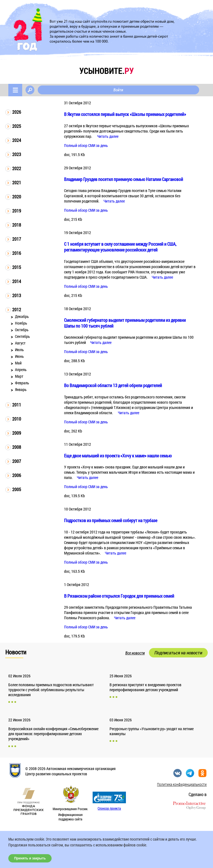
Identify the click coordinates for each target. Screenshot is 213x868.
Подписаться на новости (178, 653)
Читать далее (108, 136)
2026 (17, 112)
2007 (17, 461)
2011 (17, 405)
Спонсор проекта (109, 808)
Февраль (22, 383)
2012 (17, 309)
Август (20, 343)
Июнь (19, 356)
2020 (17, 197)
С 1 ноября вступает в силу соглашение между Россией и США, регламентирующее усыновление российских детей (120, 247)
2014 (17, 281)
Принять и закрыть (30, 858)
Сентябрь (22, 336)
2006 (17, 475)
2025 (17, 126)
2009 (17, 433)
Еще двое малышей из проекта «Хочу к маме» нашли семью (118, 456)
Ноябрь (21, 323)
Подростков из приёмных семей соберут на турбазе (111, 520)
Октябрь (22, 330)
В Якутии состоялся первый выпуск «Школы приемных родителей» (125, 114)
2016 (17, 253)
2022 (17, 168)
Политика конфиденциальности (182, 784)
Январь (21, 389)
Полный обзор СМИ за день (86, 145)
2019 (17, 211)
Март (19, 376)
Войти (118, 90)
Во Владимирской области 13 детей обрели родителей (113, 385)
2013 (17, 295)
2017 (17, 239)
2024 (17, 140)
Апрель (21, 370)
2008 (17, 447)
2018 (17, 225)
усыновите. (106, 71)
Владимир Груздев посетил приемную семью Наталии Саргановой (124, 179)
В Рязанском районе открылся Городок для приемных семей (119, 596)
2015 (17, 267)
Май (18, 363)
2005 (17, 489)
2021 (17, 182)
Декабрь (22, 316)
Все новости (135, 653)
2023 (17, 154)
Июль (19, 350)
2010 (17, 419)
